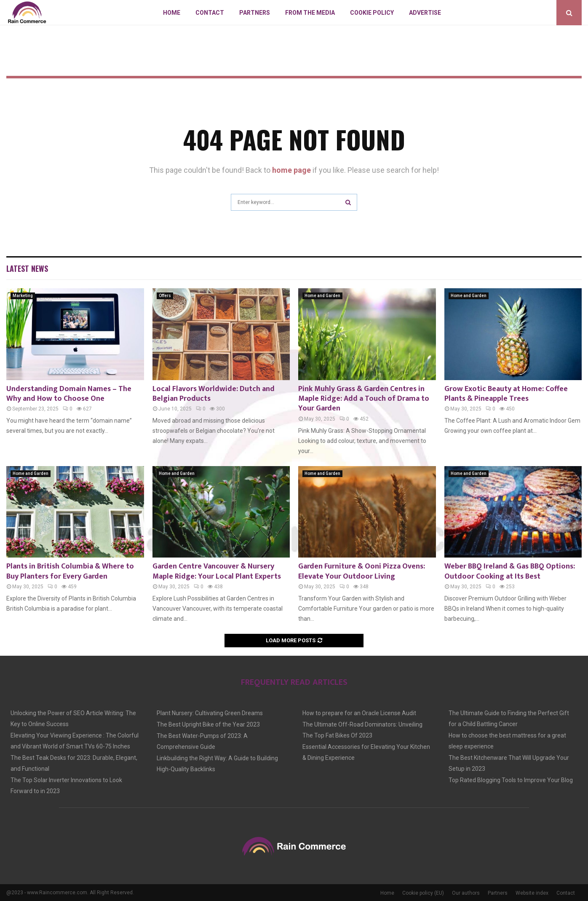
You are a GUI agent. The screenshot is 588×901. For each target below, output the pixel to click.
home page (291, 170)
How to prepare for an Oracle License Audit (359, 713)
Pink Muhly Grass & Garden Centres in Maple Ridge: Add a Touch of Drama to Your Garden (364, 399)
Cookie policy (372, 13)
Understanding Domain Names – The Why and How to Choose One (69, 394)
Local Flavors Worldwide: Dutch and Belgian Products (214, 394)
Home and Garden (322, 296)
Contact (210, 13)
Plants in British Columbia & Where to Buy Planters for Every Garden (70, 571)
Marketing (23, 296)
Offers (165, 296)
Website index (532, 893)
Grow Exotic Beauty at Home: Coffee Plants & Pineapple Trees (506, 394)
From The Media (310, 13)
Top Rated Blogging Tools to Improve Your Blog (511, 780)
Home (172, 13)
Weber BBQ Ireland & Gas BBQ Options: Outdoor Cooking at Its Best (510, 571)
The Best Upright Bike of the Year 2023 (208, 724)
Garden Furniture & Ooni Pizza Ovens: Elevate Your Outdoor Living (362, 571)
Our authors (466, 893)
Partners (255, 13)
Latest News (27, 268)
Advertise (425, 13)
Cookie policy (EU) (423, 893)
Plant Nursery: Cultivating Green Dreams (210, 713)
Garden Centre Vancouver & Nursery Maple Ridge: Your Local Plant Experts (217, 571)
